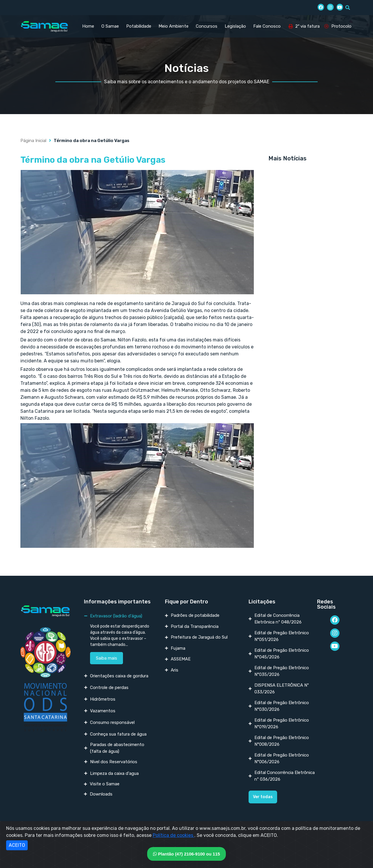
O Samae (110, 26)
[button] (263, 797)
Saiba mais (107, 658)
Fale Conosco (267, 26)
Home (88, 26)
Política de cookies (174, 835)
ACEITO (17, 845)
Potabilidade (139, 26)
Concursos (207, 26)
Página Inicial (33, 141)
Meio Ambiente (174, 26)
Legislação (235, 26)
